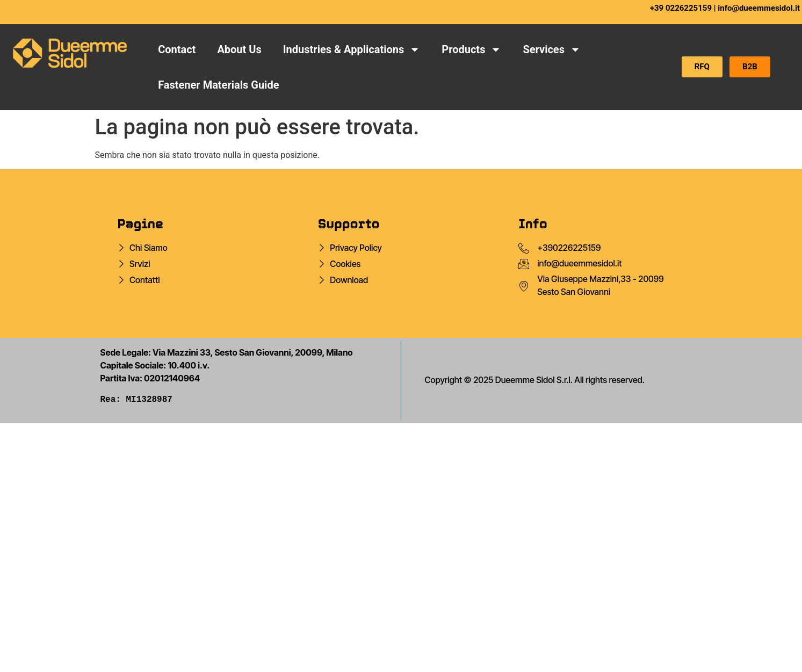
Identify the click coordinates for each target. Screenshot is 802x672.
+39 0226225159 (681, 8)
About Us (239, 49)
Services (552, 49)
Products (471, 49)
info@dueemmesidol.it (759, 8)
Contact (177, 49)
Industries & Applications (352, 49)
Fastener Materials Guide (218, 85)
